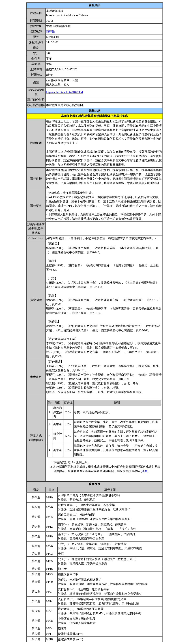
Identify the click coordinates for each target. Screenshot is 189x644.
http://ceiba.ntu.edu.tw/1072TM (65, 92)
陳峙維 (50, 31)
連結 (145, 471)
